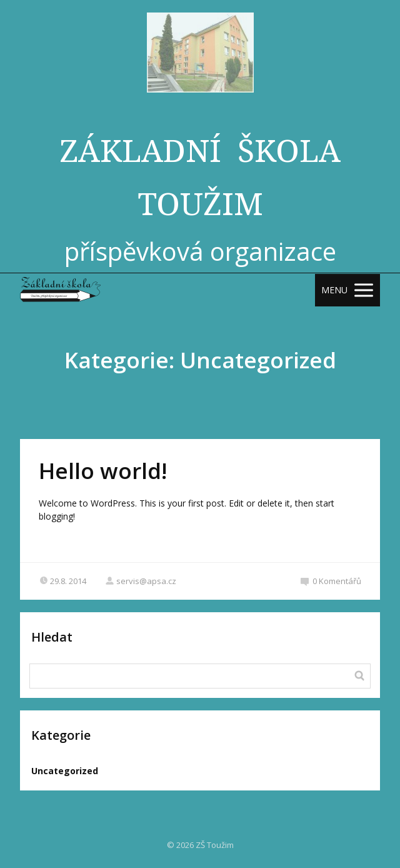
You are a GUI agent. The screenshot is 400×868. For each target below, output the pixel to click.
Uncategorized (65, 771)
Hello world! (103, 471)
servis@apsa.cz (141, 581)
